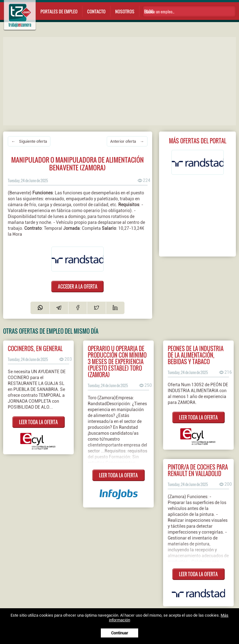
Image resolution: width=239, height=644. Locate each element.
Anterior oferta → (127, 141)
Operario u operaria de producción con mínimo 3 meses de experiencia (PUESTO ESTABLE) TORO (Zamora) (117, 361)
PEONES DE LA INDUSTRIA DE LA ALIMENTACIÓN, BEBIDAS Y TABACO (196, 355)
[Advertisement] (121, 81)
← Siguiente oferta (29, 141)
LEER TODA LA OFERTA (38, 422)
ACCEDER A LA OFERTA (78, 286)
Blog (149, 11)
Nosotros (125, 11)
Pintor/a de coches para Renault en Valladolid (198, 470)
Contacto (96, 11)
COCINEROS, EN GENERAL (35, 348)
